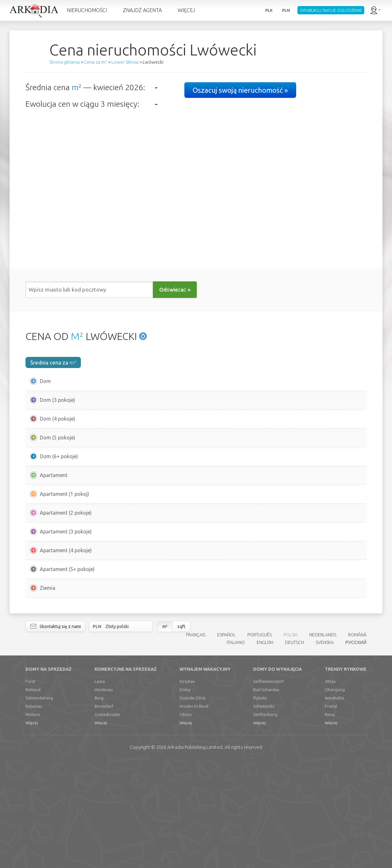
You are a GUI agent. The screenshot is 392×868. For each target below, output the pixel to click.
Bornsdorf (104, 814)
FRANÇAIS (196, 742)
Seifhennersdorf (268, 789)
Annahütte (335, 805)
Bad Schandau (266, 797)
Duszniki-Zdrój (192, 805)
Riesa (330, 822)
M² (77, 336)
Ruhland (33, 797)
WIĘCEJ (186, 10)
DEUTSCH (294, 750)
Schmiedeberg (39, 805)
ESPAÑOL (226, 742)
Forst (30, 789)
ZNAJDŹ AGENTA (142, 10)
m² (77, 87)
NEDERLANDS (323, 742)
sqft (181, 734)
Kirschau (187, 789)
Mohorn (33, 822)
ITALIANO (236, 750)
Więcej (32, 830)
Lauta (100, 789)
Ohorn (186, 822)
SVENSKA (325, 750)
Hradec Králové (194, 814)
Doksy (185, 797)
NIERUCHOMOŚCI (87, 10)
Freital (331, 814)
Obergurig (335, 797)
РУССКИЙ (356, 750)
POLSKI (290, 742)
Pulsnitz (260, 805)
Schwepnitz (264, 814)
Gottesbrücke (107, 822)
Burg (99, 805)
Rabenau (34, 814)
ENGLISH (265, 750)
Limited (195, 854)
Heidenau (104, 797)
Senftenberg (265, 822)
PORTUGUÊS (260, 742)
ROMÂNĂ (357, 742)
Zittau (330, 789)
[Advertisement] (196, 660)
